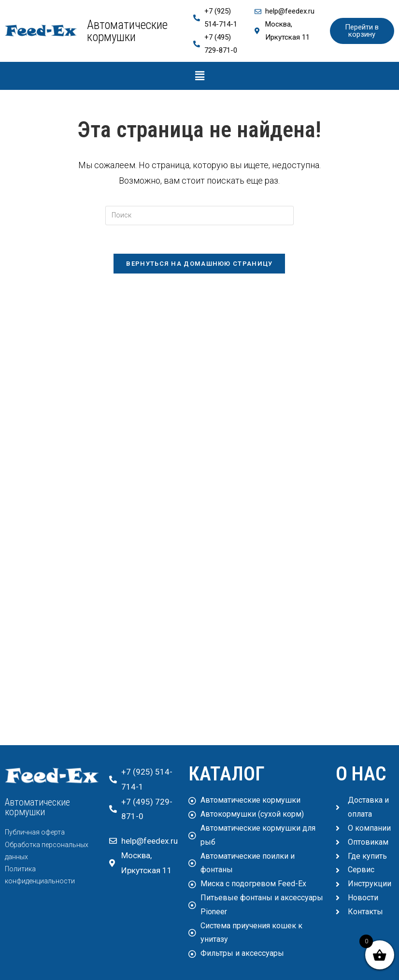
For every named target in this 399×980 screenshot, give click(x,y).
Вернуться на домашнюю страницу (199, 264)
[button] (199, 76)
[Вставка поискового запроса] (199, 216)
